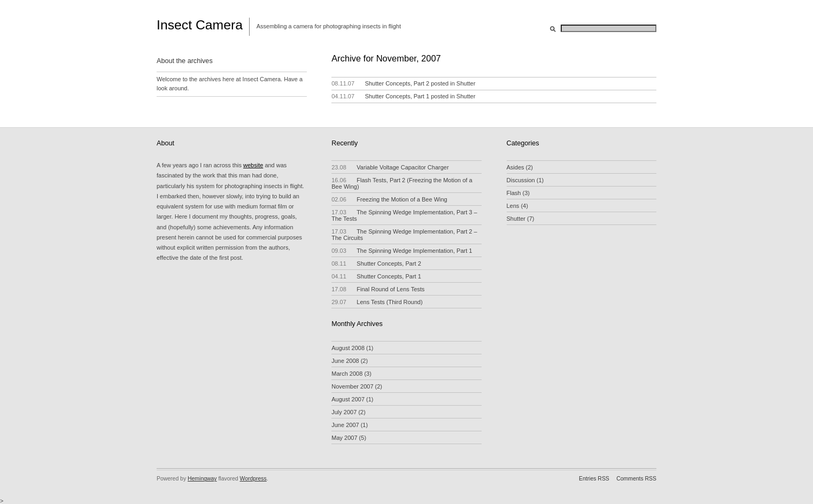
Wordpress (253, 479)
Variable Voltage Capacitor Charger (390, 167)
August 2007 (348, 399)
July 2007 (344, 412)
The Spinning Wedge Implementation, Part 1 (402, 251)
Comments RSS (636, 479)
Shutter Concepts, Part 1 (397, 96)
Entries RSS (594, 479)
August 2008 (348, 348)
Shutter (466, 83)
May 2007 (344, 438)
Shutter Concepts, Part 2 (397, 83)
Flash (514, 193)
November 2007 (352, 386)
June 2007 (345, 425)
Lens (513, 206)
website (253, 165)
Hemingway (202, 479)
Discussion (521, 180)
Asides (516, 167)
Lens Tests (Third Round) (377, 302)
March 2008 (347, 374)
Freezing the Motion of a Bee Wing (389, 199)
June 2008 (345, 361)
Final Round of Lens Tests (378, 289)
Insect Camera (200, 25)
